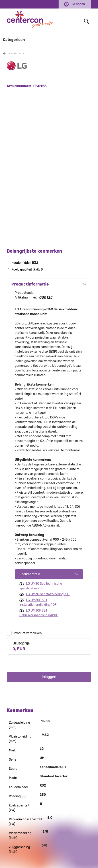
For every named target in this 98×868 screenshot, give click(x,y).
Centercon (16, 53)
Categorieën (14, 40)
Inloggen (78, 4)
